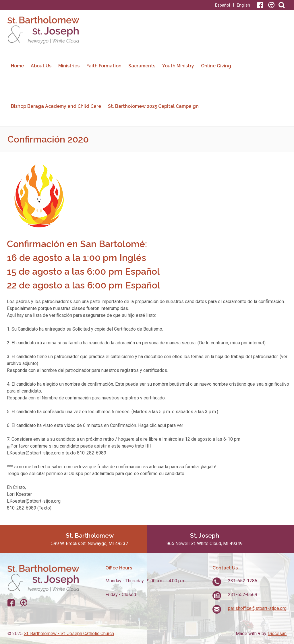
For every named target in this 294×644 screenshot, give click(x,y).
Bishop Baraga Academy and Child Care (56, 106)
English (243, 5)
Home (17, 66)
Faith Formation (104, 66)
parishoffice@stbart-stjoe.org (257, 608)
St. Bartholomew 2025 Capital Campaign (153, 106)
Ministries (69, 66)
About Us (41, 66)
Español (223, 5)
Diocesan (277, 634)
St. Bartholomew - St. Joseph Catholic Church (69, 634)
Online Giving (216, 66)
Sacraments (142, 66)
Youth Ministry (178, 66)
